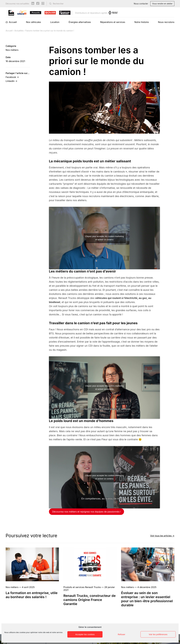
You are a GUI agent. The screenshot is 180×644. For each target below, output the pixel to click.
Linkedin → (11, 81)
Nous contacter (141, 4)
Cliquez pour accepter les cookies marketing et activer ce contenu (104, 238)
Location (55, 22)
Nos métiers (12, 50)
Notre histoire (142, 22)
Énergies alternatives (80, 22)
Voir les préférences (158, 634)
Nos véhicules (33, 22)
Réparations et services (113, 22)
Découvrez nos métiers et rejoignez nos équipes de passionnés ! (86, 512)
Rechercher (58, 4)
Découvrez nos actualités (17, 4)
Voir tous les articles (161, 536)
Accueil (13, 22)
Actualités (19, 31)
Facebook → (12, 77)
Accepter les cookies (85, 634)
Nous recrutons (166, 22)
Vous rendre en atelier (162, 4)
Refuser (122, 634)
